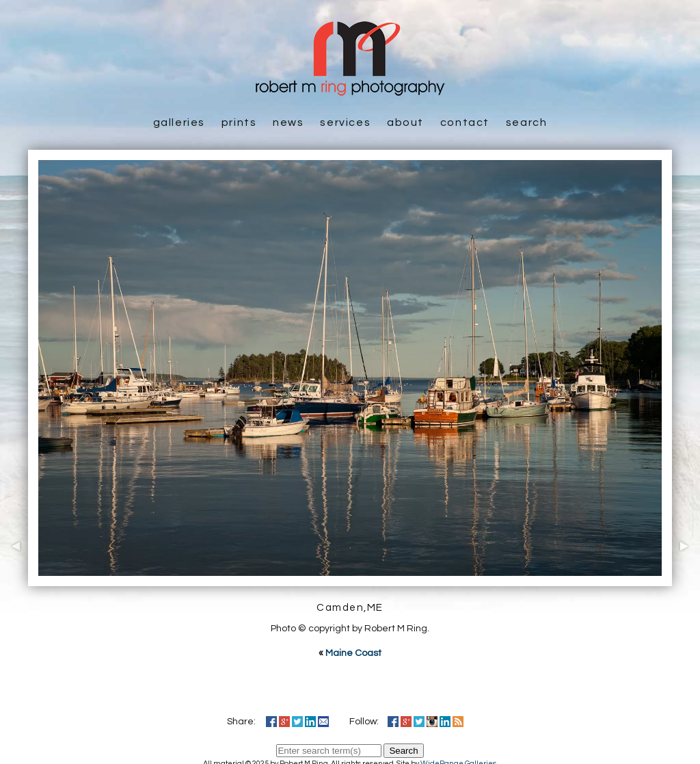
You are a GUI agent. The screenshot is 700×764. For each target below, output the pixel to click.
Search (527, 122)
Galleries (179, 122)
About (405, 122)
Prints (239, 122)
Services (345, 122)
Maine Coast (353, 653)
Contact (465, 122)
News (288, 122)
